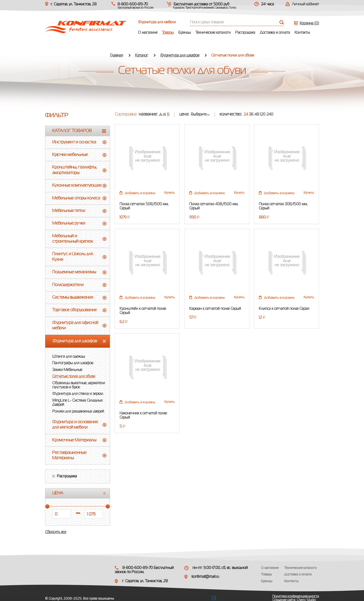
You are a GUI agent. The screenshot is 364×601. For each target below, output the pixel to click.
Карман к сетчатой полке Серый (215, 309)
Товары (168, 33)
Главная (117, 56)
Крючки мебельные (70, 155)
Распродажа (245, 33)
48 (257, 115)
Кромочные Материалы (74, 440)
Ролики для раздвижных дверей (78, 412)
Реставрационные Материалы (69, 455)
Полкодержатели (68, 285)
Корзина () (309, 23)
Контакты (302, 33)
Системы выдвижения (73, 297)
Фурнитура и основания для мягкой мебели (75, 425)
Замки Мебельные (67, 370)
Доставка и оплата (275, 33)
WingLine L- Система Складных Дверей (77, 403)
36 (251, 115)
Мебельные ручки (69, 223)
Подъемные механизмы (74, 272)
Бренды (185, 33)
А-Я (164, 115)
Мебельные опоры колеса (76, 198)
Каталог (142, 56)
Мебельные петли (69, 211)
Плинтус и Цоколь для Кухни (73, 257)
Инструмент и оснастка (74, 142)
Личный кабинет (305, 4)
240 (270, 115)
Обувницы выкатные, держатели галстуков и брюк (79, 385)
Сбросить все (56, 532)
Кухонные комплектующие (77, 185)
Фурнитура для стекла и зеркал (78, 394)
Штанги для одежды (69, 357)
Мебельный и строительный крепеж (73, 239)
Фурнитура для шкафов (180, 56)
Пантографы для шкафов (73, 363)
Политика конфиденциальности (296, 596)
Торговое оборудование (74, 310)
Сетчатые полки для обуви (74, 376)
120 (263, 115)
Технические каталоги (213, 33)
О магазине (148, 33)
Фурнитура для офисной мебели (75, 325)
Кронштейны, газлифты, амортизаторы (75, 170)
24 (246, 115)
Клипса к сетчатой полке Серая (284, 309)
